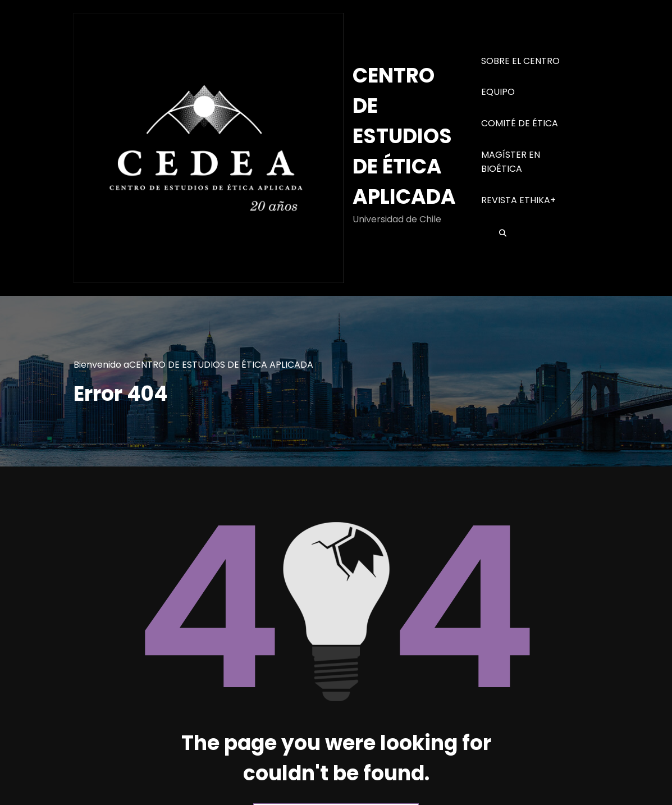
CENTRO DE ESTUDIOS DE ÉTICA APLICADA (404, 136)
